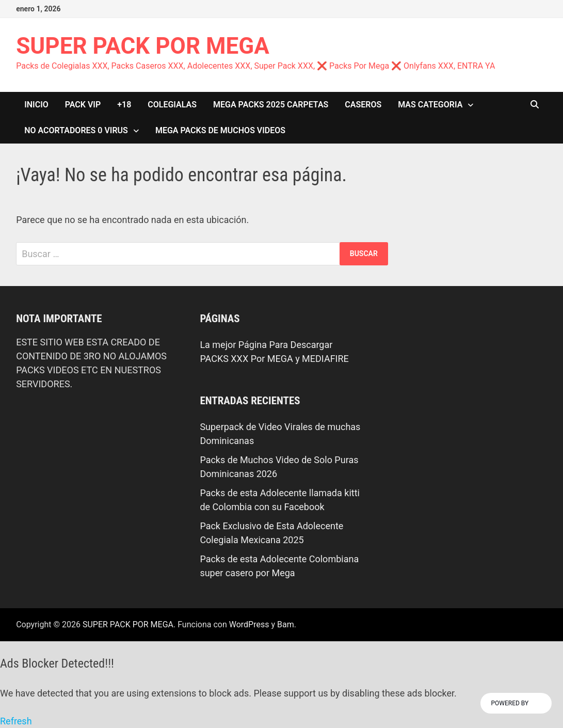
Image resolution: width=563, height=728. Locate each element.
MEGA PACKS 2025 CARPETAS (271, 105)
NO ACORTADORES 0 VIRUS (76, 130)
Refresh (16, 721)
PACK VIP (83, 105)
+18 (124, 105)
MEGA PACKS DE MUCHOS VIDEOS (220, 130)
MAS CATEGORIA (430, 105)
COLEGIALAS (172, 105)
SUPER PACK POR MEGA (143, 46)
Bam (286, 624)
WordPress (249, 624)
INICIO (36, 105)
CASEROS (363, 105)
